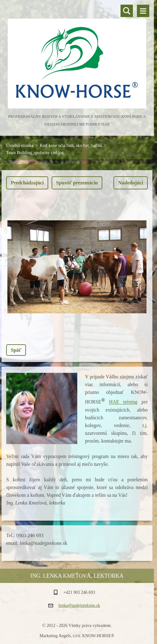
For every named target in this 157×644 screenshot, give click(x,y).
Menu (143, 11)
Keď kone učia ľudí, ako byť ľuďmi (71, 146)
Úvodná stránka (20, 146)
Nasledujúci (131, 183)
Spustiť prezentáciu (77, 183)
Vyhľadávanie (127, 11)
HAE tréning (123, 402)
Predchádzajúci (27, 183)
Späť (16, 350)
